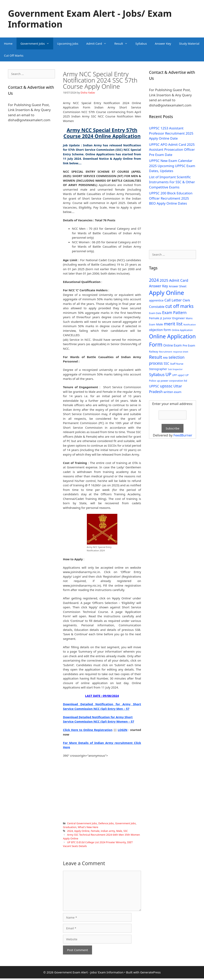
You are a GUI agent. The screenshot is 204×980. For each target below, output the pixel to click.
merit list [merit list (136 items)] (173, 324)
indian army (108, 831)
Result (123, 43)
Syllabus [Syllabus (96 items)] (157, 374)
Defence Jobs (106, 823)
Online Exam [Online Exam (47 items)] (173, 345)
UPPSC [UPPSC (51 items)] (154, 386)
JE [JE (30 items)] (161, 318)
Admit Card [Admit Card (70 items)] (179, 280)
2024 (70, 831)
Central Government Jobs (82, 823)
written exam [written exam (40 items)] (173, 392)
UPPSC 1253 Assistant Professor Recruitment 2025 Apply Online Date (171, 133)
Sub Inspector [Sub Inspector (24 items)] (175, 369)
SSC (126, 831)
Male (119, 831)
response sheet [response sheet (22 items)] (180, 352)
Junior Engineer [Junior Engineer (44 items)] (174, 318)
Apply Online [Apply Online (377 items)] (167, 293)
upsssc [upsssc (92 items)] (166, 386)
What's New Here (88, 827)
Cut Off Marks (14, 55)
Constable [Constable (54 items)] (157, 307)
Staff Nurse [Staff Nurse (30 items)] (177, 364)
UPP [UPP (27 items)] (174, 375)
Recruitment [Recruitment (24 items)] (165, 352)
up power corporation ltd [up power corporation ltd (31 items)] (172, 381)
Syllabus (141, 43)
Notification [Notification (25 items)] (190, 325)
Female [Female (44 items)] (154, 318)
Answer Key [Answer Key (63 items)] (158, 286)
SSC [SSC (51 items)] (166, 363)
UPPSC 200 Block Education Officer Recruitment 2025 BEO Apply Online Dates (171, 198)
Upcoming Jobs (68, 43)
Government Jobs (37, 43)
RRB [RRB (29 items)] (165, 358)
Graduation (70, 827)
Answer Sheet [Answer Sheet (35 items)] (178, 286)
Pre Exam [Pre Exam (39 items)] (189, 345)
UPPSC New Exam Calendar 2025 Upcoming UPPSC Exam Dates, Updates (172, 166)
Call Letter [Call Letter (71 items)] (173, 300)
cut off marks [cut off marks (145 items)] (179, 306)
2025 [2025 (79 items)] (164, 280)
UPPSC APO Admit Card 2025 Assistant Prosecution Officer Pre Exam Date (172, 150)
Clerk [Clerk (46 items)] (186, 300)
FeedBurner (183, 435)
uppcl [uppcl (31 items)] (181, 375)
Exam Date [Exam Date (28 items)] (155, 313)
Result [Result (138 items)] (156, 357)
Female (95, 831)
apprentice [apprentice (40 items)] (156, 300)
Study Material (189, 43)
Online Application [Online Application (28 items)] (182, 330)
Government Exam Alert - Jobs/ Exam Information (90, 19)
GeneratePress (150, 972)
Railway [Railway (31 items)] (154, 352)
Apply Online (82, 831)
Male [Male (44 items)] (159, 324)
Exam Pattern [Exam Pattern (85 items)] (174, 313)
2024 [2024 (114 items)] (154, 280)
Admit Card (98, 43)
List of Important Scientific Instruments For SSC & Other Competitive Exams (172, 182)
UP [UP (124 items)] (168, 374)
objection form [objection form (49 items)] (160, 330)
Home (8, 43)
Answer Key (163, 43)
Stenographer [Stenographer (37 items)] (158, 369)
